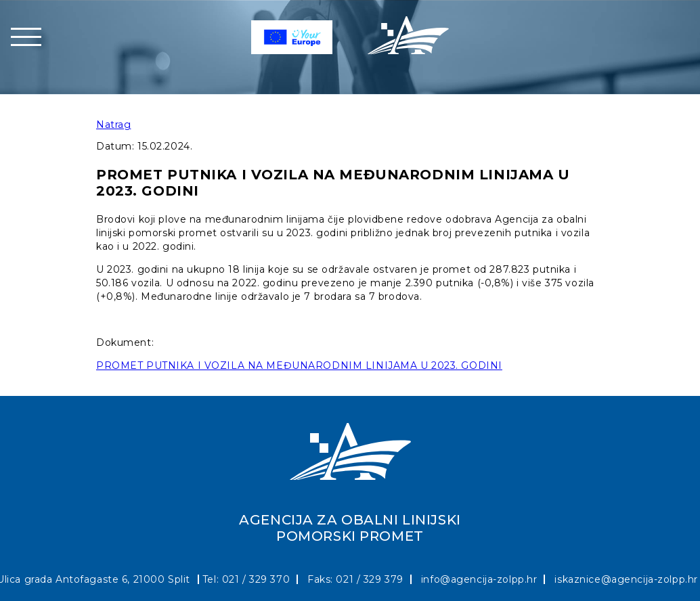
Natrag (113, 125)
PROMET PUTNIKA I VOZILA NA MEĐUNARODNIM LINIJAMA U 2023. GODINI (299, 365)
